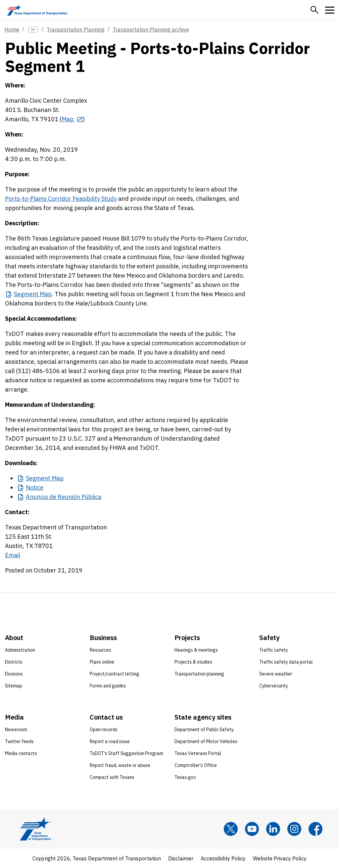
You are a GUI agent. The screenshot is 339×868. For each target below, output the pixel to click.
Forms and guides (108, 686)
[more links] (33, 30)
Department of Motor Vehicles (206, 741)
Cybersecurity (274, 686)
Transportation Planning (76, 29)
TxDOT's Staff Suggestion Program (126, 753)
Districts (14, 662)
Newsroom (16, 730)
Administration (20, 650)
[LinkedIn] (273, 829)
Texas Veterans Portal (198, 753)
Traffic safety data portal (286, 662)
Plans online (102, 662)
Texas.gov (185, 777)
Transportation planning (199, 674)
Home (12, 29)
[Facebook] (315, 829)
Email (13, 555)
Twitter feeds (19, 741)
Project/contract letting (115, 674)
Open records (104, 730)
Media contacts (21, 753)
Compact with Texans (112, 777)
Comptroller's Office (196, 765)
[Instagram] (294, 829)
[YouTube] (252, 829)
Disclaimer (181, 858)
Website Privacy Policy (280, 858)
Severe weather (276, 674)
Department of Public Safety (204, 730)
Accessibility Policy (223, 858)
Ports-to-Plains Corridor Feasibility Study (61, 199)
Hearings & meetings (196, 650)
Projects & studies (193, 662)
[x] (231, 829)
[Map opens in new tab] (72, 119)
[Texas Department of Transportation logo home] (37, 10)
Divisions (14, 674)
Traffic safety (274, 650)
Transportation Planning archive (151, 29)
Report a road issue (110, 741)
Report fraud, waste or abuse (120, 765)
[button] (315, 10)
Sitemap (14, 686)
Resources (100, 650)
